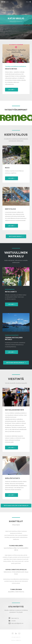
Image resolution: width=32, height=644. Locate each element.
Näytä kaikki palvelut (15, 236)
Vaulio (5, 2)
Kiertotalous (10, 209)
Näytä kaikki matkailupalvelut (15, 363)
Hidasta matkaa (11, 69)
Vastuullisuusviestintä (14, 410)
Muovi (7, 168)
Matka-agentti (11, 292)
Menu (27, 2)
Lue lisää (11, 90)
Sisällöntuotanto (13, 478)
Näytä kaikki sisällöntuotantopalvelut (16, 506)
